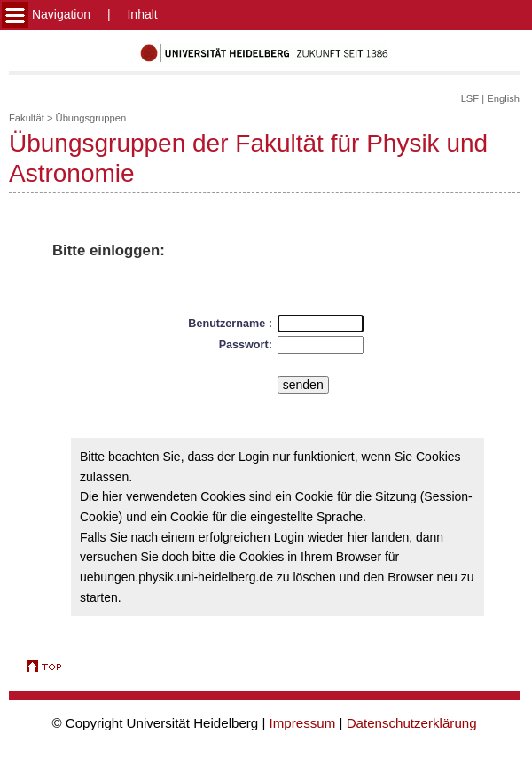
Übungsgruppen (91, 118)
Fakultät (27, 118)
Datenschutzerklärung (412, 723)
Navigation (46, 14)
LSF (470, 98)
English (503, 98)
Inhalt (142, 14)
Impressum (303, 723)
